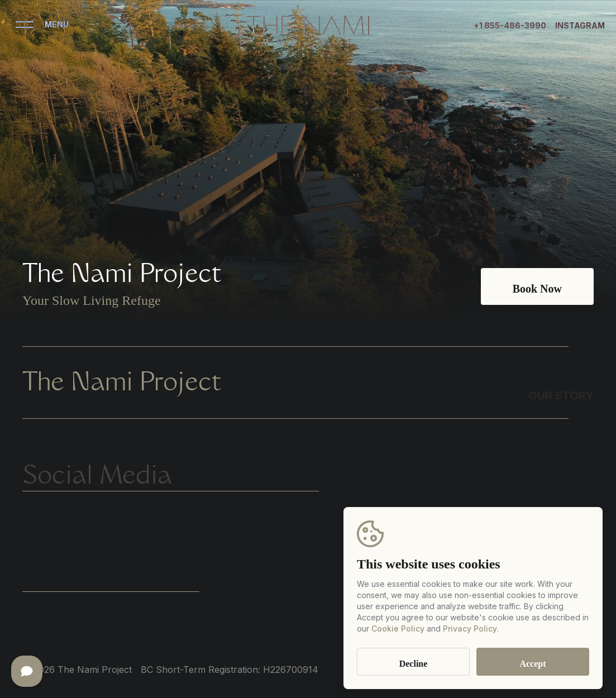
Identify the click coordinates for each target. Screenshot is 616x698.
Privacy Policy (470, 628)
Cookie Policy (398, 628)
